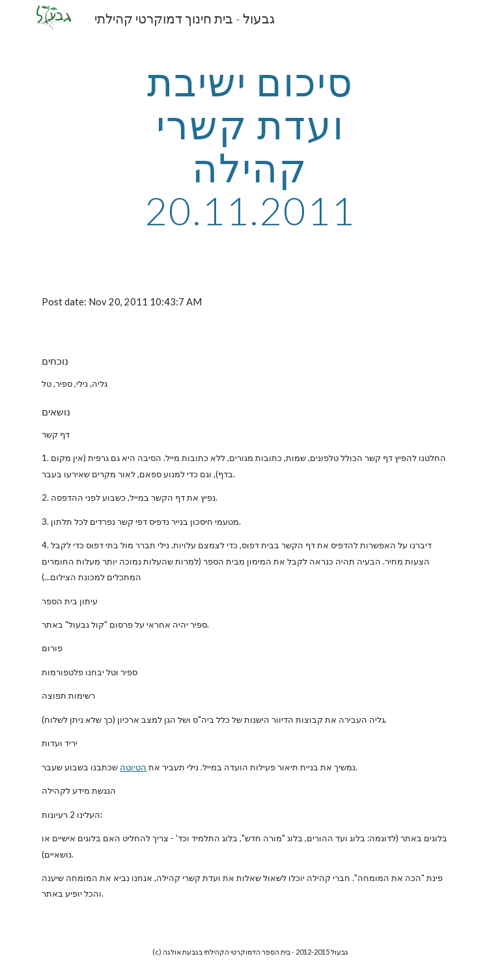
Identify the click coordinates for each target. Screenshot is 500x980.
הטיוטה (133, 767)
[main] (250, 146)
